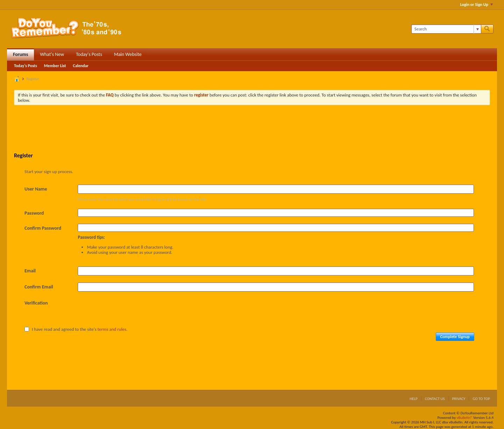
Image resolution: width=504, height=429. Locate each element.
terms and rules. (113, 329)
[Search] (446, 29)
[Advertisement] (252, 130)
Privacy (459, 399)
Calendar (80, 66)
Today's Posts (89, 54)
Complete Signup (455, 337)
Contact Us (435, 399)
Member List (55, 66)
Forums (20, 54)
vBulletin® (465, 418)
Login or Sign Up (477, 5)
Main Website (128, 54)
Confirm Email (39, 287)
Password (34, 213)
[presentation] (131, 312)
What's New (52, 54)
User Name (36, 189)
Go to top (481, 399)
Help (414, 399)
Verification (36, 303)
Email (30, 271)
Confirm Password (43, 228)
